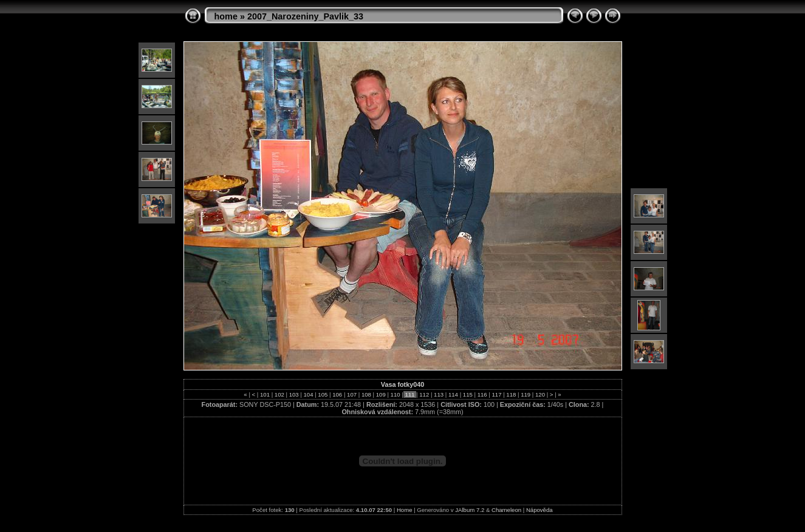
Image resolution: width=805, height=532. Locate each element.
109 (381, 394)
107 (351, 394)
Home (405, 510)
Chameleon (506, 510)
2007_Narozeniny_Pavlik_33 (305, 16)
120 (540, 394)
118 (511, 394)
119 (526, 394)
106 (337, 394)
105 (323, 394)
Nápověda (540, 510)
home (226, 16)
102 (279, 394)
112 (424, 394)
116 (482, 394)
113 (438, 394)
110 (395, 394)
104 (308, 394)
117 (497, 394)
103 (294, 394)
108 (366, 394)
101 (265, 394)
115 (468, 394)
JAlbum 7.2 (470, 510)
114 (453, 394)
